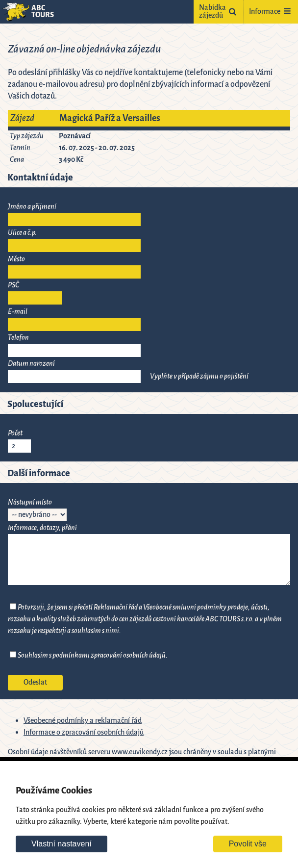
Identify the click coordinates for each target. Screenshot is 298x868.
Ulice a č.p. (22, 233)
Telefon (18, 338)
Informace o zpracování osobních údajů (84, 732)
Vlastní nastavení (62, 844)
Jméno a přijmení (32, 207)
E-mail (18, 312)
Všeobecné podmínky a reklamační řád (83, 721)
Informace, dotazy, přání (42, 528)
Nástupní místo (30, 502)
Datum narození (31, 364)
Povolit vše (248, 844)
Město (16, 259)
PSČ (13, 285)
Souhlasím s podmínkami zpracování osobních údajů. (93, 655)
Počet (15, 433)
